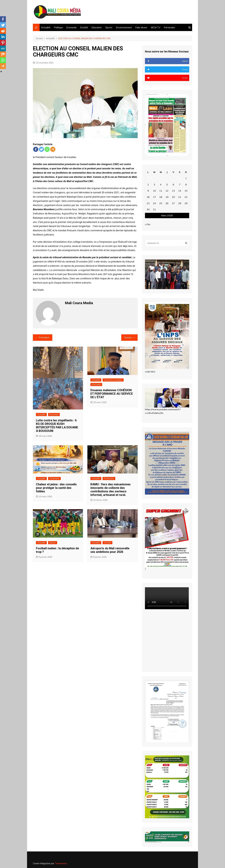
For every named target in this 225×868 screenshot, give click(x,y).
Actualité (46, 27)
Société (84, 27)
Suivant (128, 337)
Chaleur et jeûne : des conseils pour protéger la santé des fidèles (56, 488)
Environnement (124, 27)
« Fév (148, 224)
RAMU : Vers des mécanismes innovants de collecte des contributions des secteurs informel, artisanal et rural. (111, 490)
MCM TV (156, 27)
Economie (71, 27)
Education (97, 27)
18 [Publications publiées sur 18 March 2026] (161, 197)
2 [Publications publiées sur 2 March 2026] (148, 185)
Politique (58, 27)
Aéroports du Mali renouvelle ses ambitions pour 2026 (110, 550)
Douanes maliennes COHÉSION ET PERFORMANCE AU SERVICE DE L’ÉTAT (112, 394)
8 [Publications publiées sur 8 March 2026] (186, 185)
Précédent (44, 337)
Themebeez (61, 863)
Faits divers (141, 27)
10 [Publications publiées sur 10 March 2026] (154, 191)
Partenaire (169, 27)
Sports (109, 27)
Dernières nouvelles (113, 380)
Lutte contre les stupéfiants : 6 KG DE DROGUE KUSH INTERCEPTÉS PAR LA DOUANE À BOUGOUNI (57, 426)
